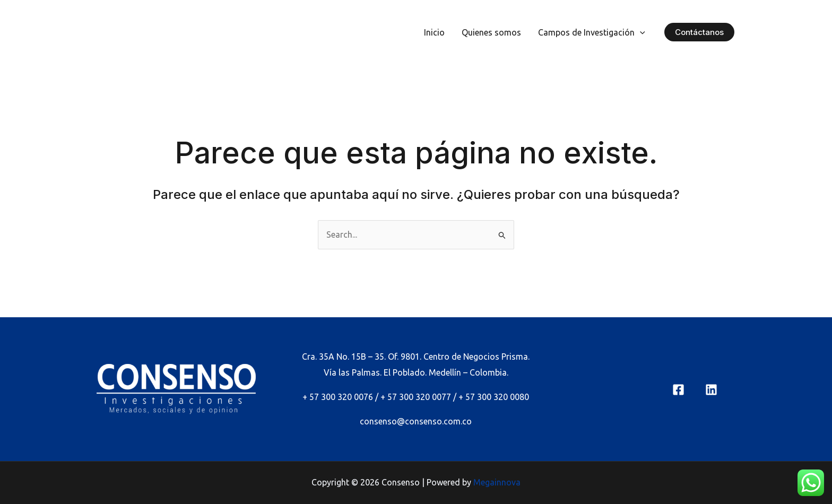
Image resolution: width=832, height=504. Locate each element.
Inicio (434, 32)
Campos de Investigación (592, 32)
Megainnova (497, 482)
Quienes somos (491, 32)
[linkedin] (711, 390)
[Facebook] (678, 390)
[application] (640, 32)
